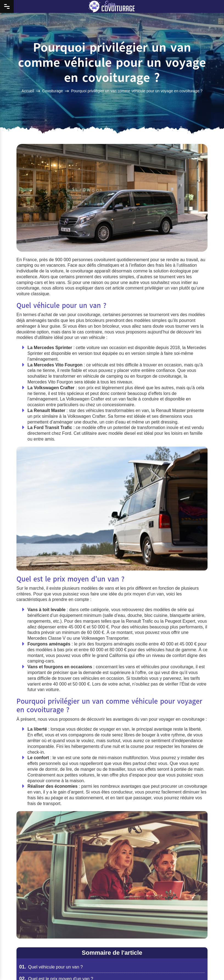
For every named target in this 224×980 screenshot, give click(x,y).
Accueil (28, 91)
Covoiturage (53, 91)
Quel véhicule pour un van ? (51, 967)
